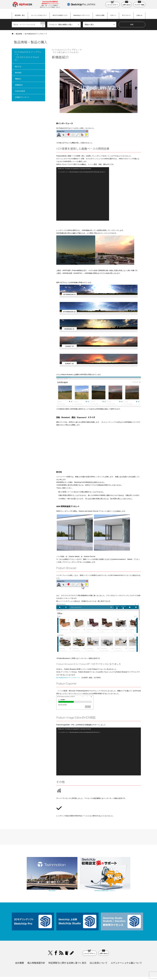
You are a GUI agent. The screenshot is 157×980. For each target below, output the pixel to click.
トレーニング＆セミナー (39, 15)
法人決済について (99, 951)
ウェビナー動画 (139, 4)
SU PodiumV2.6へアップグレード (68, 678)
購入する (18, 67)
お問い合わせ (127, 4)
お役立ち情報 (100, 15)
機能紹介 (18, 79)
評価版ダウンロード (22, 97)
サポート (113, 15)
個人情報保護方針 (36, 951)
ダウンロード (126, 15)
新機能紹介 (19, 85)
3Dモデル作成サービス (60, 15)
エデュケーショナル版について (126, 951)
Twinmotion (60, 880)
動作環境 (18, 73)
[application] (83, 194)
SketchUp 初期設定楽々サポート (97, 880)
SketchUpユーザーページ (82, 15)
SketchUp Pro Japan (90, 973)
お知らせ (139, 15)
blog (72, 942)
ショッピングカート (112, 4)
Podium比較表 (20, 91)
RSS (61, 942)
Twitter (50, 942)
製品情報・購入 (20, 15)
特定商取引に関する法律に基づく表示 (67, 951)
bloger (67, 942)
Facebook (56, 942)
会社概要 (20, 951)
